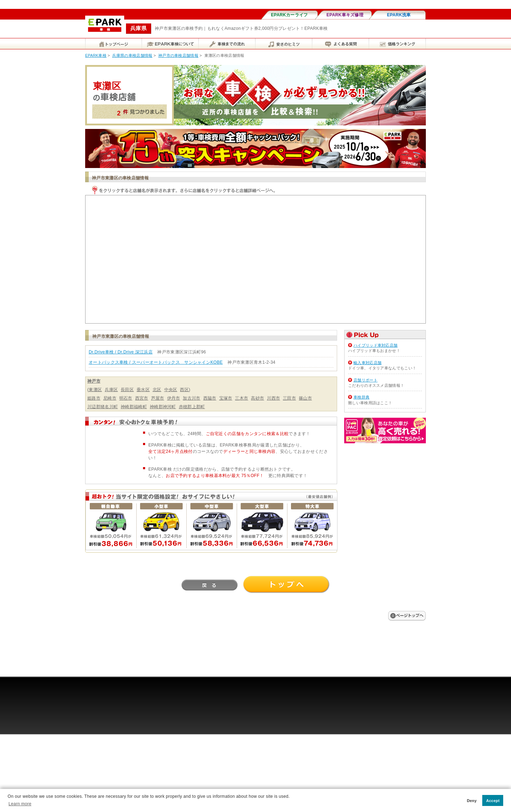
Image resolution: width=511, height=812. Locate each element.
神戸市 (94, 381)
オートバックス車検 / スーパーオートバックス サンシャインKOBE (156, 362)
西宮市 (142, 398)
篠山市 (305, 398)
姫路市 (94, 398)
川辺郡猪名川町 (103, 407)
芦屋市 (158, 398)
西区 (184, 390)
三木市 (241, 398)
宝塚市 (226, 398)
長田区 (127, 390)
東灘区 (95, 390)
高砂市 (257, 398)
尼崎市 (110, 398)
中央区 (171, 390)
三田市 (289, 398)
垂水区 (143, 390)
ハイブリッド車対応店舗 (375, 345)
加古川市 (191, 398)
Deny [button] (472, 801)
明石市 (126, 398)
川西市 (273, 398)
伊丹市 (174, 398)
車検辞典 (361, 397)
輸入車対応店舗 (367, 363)
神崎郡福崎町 (134, 407)
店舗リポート (366, 380)
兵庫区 (111, 390)
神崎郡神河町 (163, 407)
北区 (157, 390)
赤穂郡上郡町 (192, 407)
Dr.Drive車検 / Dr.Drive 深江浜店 (121, 352)
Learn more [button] (20, 804)
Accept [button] (493, 801)
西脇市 (210, 398)
